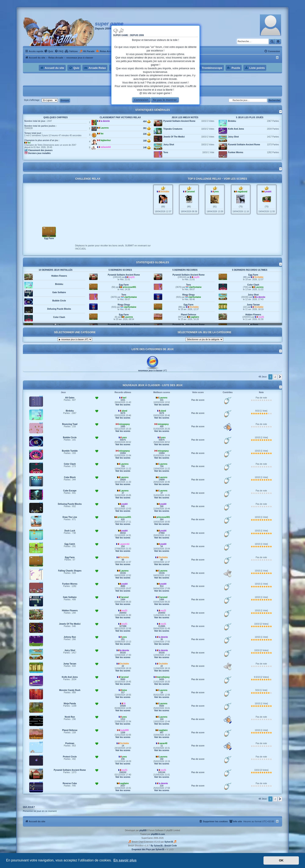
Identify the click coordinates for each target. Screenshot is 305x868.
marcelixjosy (163, 677)
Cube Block (70, 477)
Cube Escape (70, 491)
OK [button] (281, 860)
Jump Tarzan (253, 305)
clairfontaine (131, 297)
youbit (268, 192)
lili (124, 704)
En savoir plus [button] (125, 860)
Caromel (190, 192)
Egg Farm (49, 238)
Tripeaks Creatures (173, 129)
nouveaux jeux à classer (150, 371)
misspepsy (124, 424)
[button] (280, 377)
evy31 (132, 277)
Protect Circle (70, 757)
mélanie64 (105, 147)
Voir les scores (235, 179)
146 (147, 148)
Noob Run (70, 717)
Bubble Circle (59, 301)
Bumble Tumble (70, 451)
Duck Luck (70, 531)
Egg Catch (70, 544)
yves (216, 192)
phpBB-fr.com (158, 834)
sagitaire (195, 317)
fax (29, 143)
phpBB (143, 830)
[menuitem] (49, 51)
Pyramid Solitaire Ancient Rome (179, 121)
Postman (70, 743)
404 (147, 122)
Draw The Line (70, 517)
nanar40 (163, 743)
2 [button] (275, 377)
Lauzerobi (124, 544)
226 (147, 134)
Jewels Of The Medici (174, 137)
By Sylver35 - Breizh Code (164, 846)
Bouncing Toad (70, 424)
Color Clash (59, 317)
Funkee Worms (236, 152)
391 (147, 128)
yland (124, 411)
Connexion (141, 100)
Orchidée (165, 192)
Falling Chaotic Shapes (70, 571)
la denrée (105, 121)
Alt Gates (70, 398)
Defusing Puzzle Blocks (59, 309)
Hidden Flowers (59, 276)
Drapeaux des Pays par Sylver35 (148, 849)
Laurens (105, 128)
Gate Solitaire (59, 292)
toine (124, 690)
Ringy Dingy (124, 305)
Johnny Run (70, 637)
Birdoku (232, 121)
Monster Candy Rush (70, 690)
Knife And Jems (236, 129)
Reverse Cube (70, 783)
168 (147, 141)
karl (124, 398)
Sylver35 (169, 842)
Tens (166, 152)
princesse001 (129, 287)
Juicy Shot (169, 145)
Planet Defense (189, 315)
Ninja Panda (70, 704)
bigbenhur (106, 140)
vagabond (242, 192)
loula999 (124, 730)
